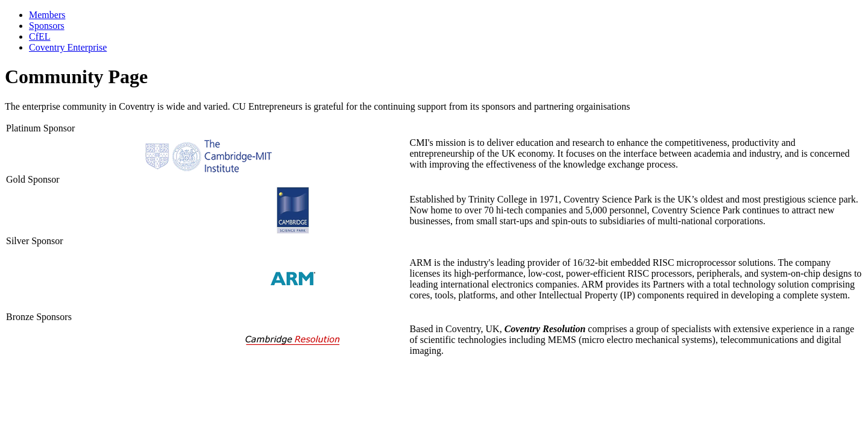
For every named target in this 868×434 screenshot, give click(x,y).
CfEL (40, 36)
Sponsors (47, 26)
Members (47, 15)
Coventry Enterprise (68, 47)
